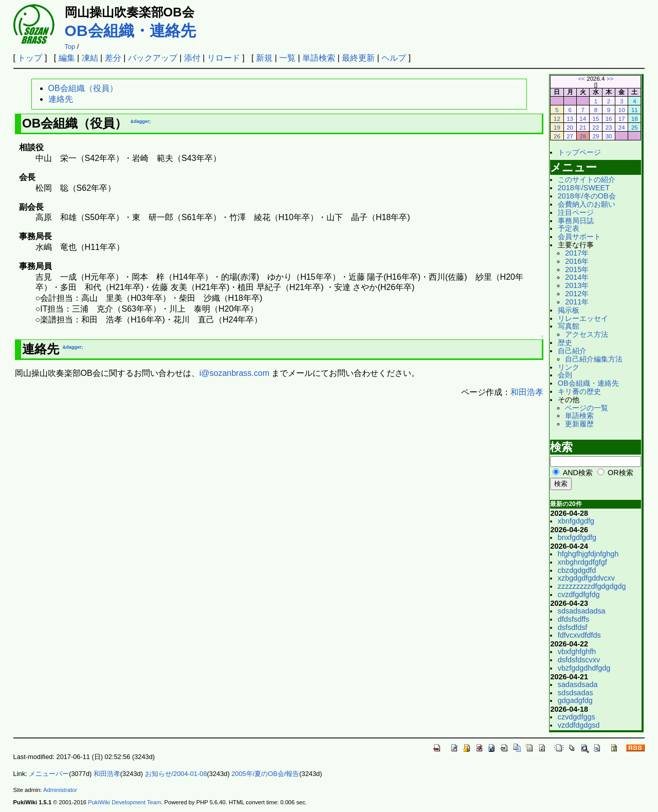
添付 (192, 58)
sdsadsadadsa (582, 611)
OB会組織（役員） (83, 88)
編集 (67, 58)
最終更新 (358, 58)
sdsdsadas (575, 693)
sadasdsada (578, 684)
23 (609, 128)
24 (622, 128)
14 (583, 119)
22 (596, 128)
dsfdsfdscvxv (579, 660)
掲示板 (569, 310)
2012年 (577, 294)
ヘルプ (394, 58)
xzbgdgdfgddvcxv (586, 578)
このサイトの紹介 (587, 179)
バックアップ (153, 58)
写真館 (569, 326)
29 (596, 136)
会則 (565, 375)
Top (70, 47)
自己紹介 (572, 351)
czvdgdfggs (577, 717)
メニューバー (49, 774)
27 (570, 136)
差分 (113, 58)
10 (622, 110)
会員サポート (579, 237)
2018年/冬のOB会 (587, 196)
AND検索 (578, 473)
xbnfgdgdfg (576, 521)
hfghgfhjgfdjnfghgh (588, 554)
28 (583, 136)
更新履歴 (579, 424)
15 (596, 119)
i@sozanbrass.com (234, 373)
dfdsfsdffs (573, 619)
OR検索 (620, 473)
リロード (224, 58)
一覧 (287, 58)
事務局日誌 (576, 221)
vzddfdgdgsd (579, 725)
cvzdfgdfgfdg (579, 594)
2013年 (577, 285)
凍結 (90, 58)
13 (570, 119)
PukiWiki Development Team (124, 802)
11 (635, 110)
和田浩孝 (527, 392)
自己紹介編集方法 (594, 359)
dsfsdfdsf (573, 627)
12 (557, 119)
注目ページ (576, 212)
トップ (30, 58)
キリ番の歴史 (579, 391)
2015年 (577, 269)
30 (609, 136)
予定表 (569, 228)
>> (610, 79)
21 (583, 128)
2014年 (577, 277)
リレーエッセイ (583, 318)
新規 (264, 58)
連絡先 (61, 99)
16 (609, 119)
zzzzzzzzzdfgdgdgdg (592, 586)
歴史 (565, 342)
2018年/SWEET (584, 188)
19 (557, 128)
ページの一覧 (587, 408)
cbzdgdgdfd (577, 570)
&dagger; (141, 121)
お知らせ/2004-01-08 (176, 774)
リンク (569, 367)
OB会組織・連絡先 (130, 31)
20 (570, 128)
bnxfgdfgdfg (577, 537)
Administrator (60, 790)
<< (582, 79)
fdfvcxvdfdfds (579, 635)
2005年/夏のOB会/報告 (265, 774)
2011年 (577, 302)
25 (635, 128)
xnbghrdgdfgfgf (582, 562)
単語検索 (319, 58)
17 (622, 119)
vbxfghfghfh (577, 652)
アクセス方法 (587, 334)
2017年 (577, 253)
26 (557, 136)
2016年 (577, 261)
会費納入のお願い (587, 204)
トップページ (579, 152)
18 (635, 119)
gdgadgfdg (575, 700)
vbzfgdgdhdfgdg (584, 668)
